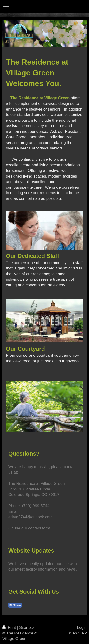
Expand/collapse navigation (44, 6)
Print (10, 627)
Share (15, 605)
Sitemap (27, 627)
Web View (78, 633)
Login (82, 627)
